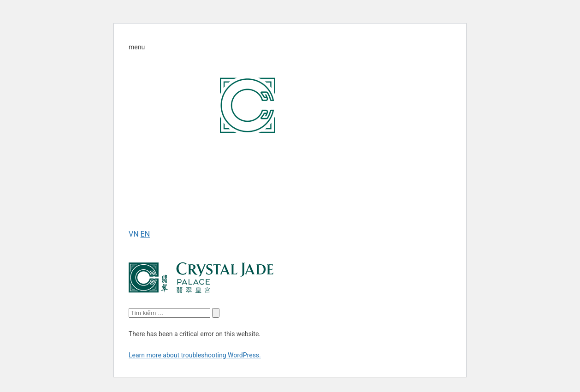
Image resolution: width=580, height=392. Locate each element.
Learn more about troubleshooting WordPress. (195, 355)
